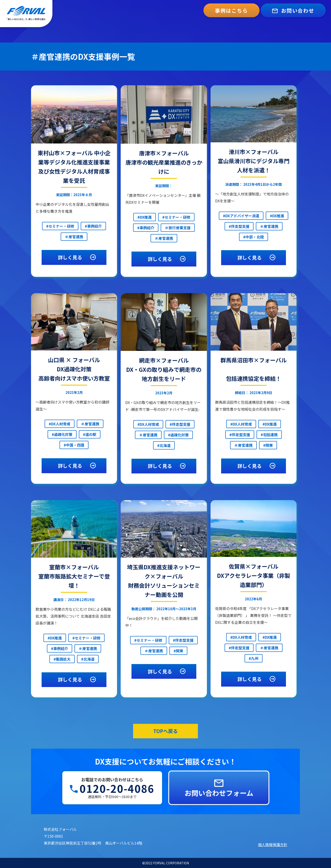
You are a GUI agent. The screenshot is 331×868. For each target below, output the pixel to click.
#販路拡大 (62, 659)
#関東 (268, 445)
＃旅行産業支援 (178, 228)
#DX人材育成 (60, 424)
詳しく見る (77, 257)
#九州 (254, 658)
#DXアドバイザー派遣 (241, 216)
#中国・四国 (74, 445)
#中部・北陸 (254, 237)
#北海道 (164, 445)
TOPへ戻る (165, 731)
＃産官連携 (74, 237)
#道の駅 (90, 434)
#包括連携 (269, 435)
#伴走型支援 (239, 226)
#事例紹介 (93, 226)
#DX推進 (145, 217)
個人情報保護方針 (273, 845)
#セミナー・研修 (60, 226)
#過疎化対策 (62, 434)
